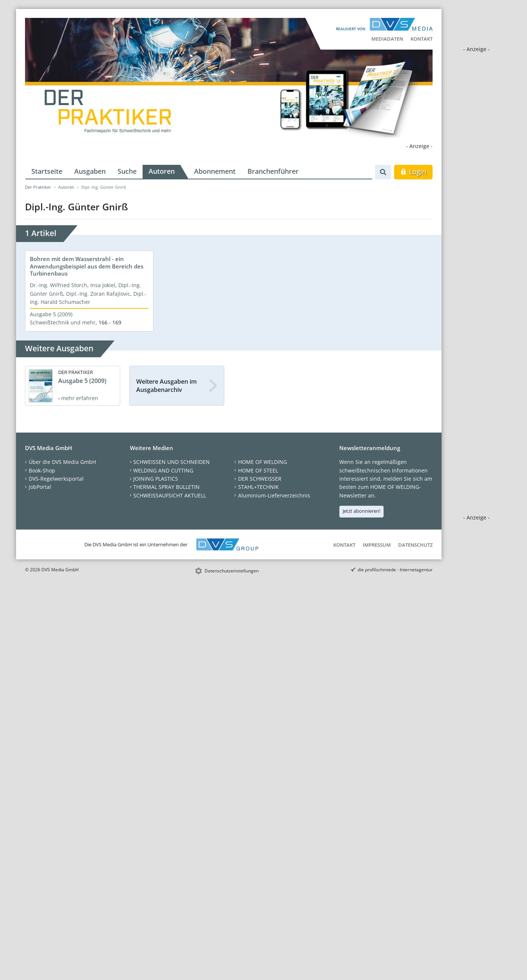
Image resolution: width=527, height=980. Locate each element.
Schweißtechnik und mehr (63, 322)
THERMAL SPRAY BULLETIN (166, 487)
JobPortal (40, 487)
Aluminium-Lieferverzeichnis (274, 495)
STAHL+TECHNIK (258, 487)
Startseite (47, 171)
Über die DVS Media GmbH (62, 462)
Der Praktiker (38, 187)
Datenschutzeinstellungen (232, 571)
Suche (127, 171)
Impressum (377, 545)
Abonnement (215, 171)
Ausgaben (90, 171)
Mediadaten (387, 39)
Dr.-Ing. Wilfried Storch (59, 285)
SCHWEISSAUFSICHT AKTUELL (170, 495)
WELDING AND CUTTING (163, 470)
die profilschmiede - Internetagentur (395, 570)
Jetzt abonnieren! (361, 511)
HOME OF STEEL (258, 470)
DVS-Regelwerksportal (56, 479)
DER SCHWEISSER (260, 479)
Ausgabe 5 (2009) (51, 314)
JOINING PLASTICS (156, 479)
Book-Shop (42, 470)
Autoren (162, 171)
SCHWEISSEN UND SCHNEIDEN (171, 462)
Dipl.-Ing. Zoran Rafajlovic (98, 294)
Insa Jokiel (103, 285)
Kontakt (422, 39)
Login (413, 172)
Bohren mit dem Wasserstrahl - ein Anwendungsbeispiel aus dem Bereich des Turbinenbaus (87, 266)
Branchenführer (273, 171)
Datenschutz (415, 545)
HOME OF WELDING (263, 462)
